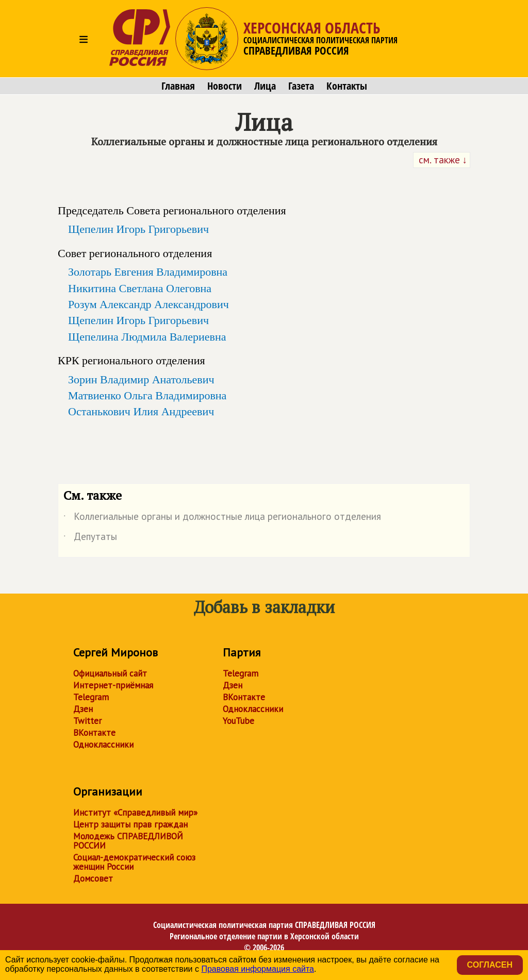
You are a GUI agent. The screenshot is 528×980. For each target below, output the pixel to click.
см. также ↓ (442, 160)
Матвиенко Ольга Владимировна (147, 395)
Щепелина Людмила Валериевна (147, 337)
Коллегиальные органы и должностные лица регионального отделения (222, 518)
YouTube (238, 721)
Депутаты (90, 538)
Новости (225, 86)
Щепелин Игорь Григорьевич (138, 229)
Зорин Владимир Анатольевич (141, 379)
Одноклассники (103, 745)
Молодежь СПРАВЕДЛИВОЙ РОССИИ (128, 841)
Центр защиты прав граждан (130, 824)
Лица (265, 86)
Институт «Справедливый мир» (135, 813)
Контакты (347, 86)
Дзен (83, 709)
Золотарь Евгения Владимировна (148, 272)
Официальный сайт (110, 673)
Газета (301, 86)
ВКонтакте (94, 733)
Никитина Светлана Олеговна (140, 288)
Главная (178, 86)
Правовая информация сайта (258, 969)
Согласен (490, 965)
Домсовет (93, 878)
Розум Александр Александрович (148, 304)
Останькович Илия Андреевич (141, 411)
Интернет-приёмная (113, 685)
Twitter (87, 721)
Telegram (91, 697)
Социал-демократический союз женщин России (134, 862)
